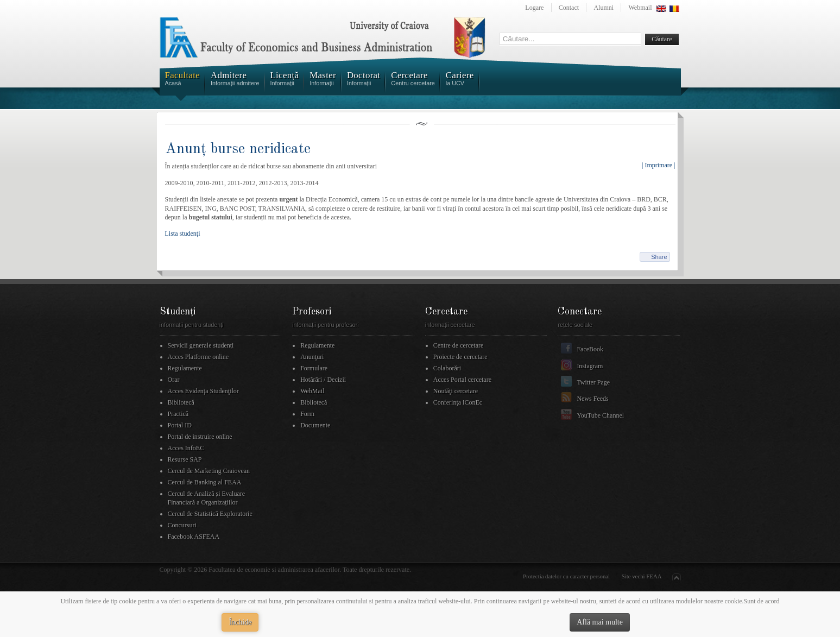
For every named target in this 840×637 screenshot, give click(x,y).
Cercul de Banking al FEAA (205, 482)
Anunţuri (312, 357)
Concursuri (182, 525)
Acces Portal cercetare (462, 380)
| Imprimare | (658, 165)
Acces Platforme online (198, 357)
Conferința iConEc (458, 402)
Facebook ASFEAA (194, 537)
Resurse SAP (185, 459)
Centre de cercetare (459, 345)
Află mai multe (600, 622)
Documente (315, 425)
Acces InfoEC (186, 448)
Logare (534, 8)
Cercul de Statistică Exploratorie (210, 514)
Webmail (640, 8)
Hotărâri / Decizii (323, 380)
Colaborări (447, 368)
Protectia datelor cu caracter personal (566, 576)
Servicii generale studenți (201, 345)
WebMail (312, 391)
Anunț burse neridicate (238, 149)
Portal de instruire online (200, 437)
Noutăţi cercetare (456, 391)
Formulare (314, 368)
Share (659, 257)
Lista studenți (183, 234)
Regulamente (185, 368)
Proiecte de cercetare (460, 357)
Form (307, 414)
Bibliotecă (181, 402)
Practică (178, 414)
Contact (569, 8)
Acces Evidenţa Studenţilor (203, 391)
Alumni (604, 8)
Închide (240, 622)
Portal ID (180, 425)
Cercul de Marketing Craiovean (209, 471)
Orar (174, 380)
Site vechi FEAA (642, 576)
